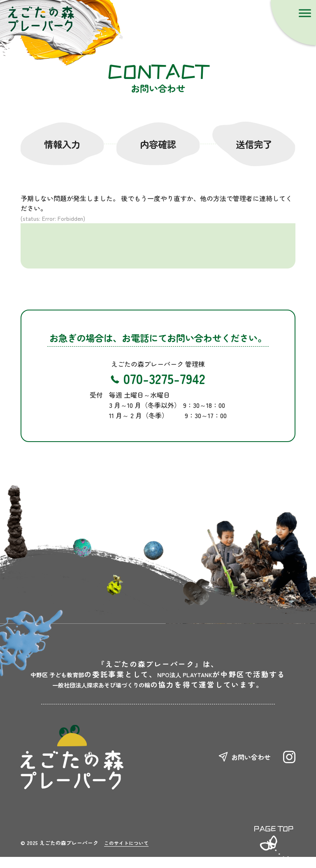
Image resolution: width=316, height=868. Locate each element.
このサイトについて (130, 853)
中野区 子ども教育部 (122, 674)
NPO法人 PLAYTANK (121, 684)
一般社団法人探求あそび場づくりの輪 (101, 695)
